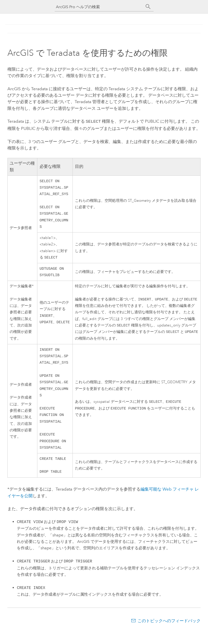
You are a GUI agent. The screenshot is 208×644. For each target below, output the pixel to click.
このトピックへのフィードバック (169, 634)
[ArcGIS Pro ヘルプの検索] (99, 7)
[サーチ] (148, 7)
